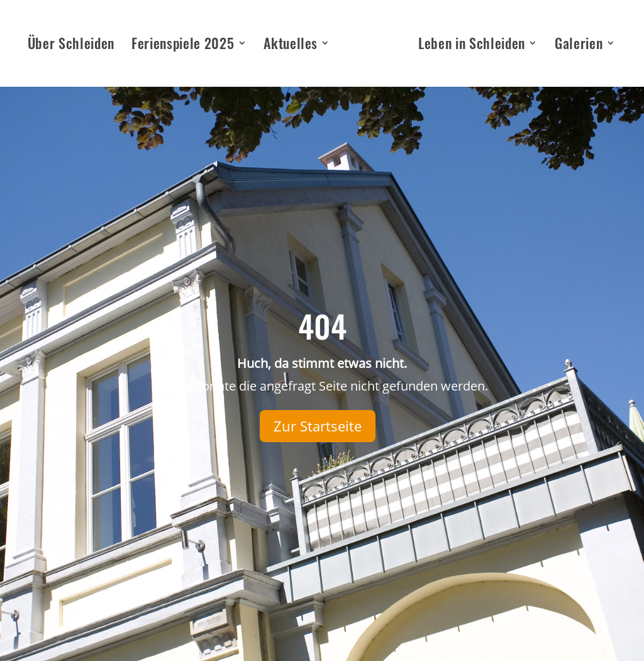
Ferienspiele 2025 (183, 46)
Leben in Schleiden (472, 46)
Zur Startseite (318, 426)
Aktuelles (291, 46)
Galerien (579, 46)
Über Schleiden (71, 46)
